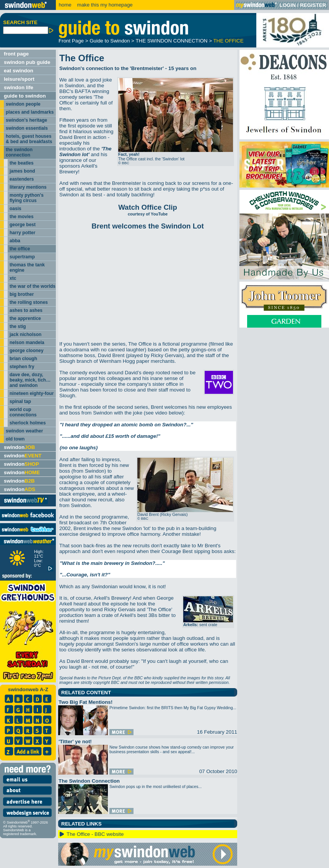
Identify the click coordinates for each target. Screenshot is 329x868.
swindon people (23, 104)
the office (20, 249)
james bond (22, 171)
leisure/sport (19, 79)
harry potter (22, 233)
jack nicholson (25, 334)
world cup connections (23, 412)
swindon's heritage (26, 120)
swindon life (19, 87)
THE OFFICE (228, 41)
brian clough (23, 359)
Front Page (71, 41)
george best (23, 225)
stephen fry (22, 367)
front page (16, 54)
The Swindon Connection (89, 781)
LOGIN (288, 5)
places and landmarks (30, 112)
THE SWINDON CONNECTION (171, 41)
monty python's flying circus (27, 198)
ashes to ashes (26, 310)
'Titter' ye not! (75, 742)
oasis (15, 209)
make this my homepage (104, 5)
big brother (22, 294)
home (65, 5)
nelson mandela (27, 343)
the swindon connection (19, 152)
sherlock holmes (28, 423)
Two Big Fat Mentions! (86, 702)
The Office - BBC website (95, 834)
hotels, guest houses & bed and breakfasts (29, 139)
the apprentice (25, 318)
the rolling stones (29, 302)
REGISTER (313, 5)
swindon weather (24, 431)
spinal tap (20, 401)
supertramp (22, 257)
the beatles (22, 163)
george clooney (27, 351)
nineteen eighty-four (32, 393)
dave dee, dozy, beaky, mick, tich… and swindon (30, 380)
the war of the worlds (33, 286)
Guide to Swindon (110, 41)
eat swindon (19, 71)
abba (15, 241)
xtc (13, 278)
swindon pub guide (27, 62)
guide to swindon (25, 96)
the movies (22, 217)
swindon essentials (27, 128)
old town (15, 439)
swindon (19, 447)
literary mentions (28, 187)
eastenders (22, 179)
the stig (18, 326)
